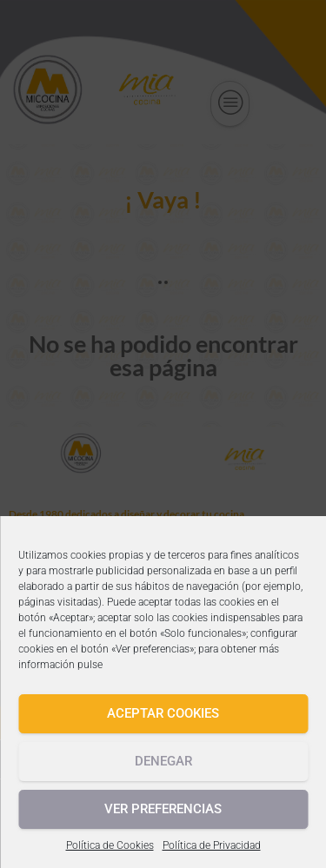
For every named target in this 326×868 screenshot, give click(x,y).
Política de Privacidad (212, 845)
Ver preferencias (163, 809)
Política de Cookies (110, 845)
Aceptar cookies (163, 713)
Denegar (163, 761)
